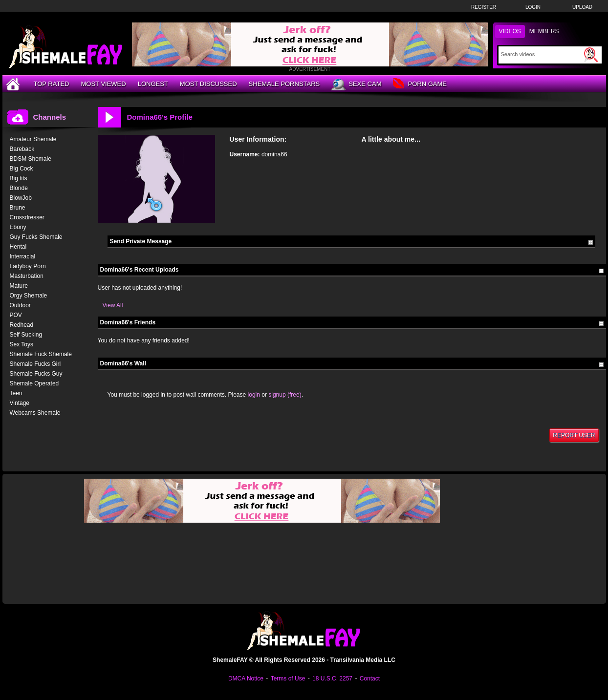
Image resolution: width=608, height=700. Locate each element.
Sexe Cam (356, 85)
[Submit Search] (591, 55)
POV (16, 315)
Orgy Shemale (29, 296)
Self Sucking (26, 335)
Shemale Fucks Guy (36, 374)
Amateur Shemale (33, 139)
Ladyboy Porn (28, 266)
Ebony (18, 227)
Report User (574, 435)
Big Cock (22, 169)
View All (113, 305)
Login (533, 7)
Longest (153, 84)
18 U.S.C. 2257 (332, 679)
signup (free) (285, 395)
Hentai (18, 247)
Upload (582, 7)
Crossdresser (27, 217)
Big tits (19, 178)
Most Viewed (103, 84)
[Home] (14, 84)
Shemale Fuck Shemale (41, 354)
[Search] (541, 54)
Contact (370, 679)
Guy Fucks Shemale (36, 237)
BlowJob (21, 198)
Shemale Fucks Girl (35, 364)
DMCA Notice (246, 679)
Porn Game (420, 84)
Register (484, 7)
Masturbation (27, 276)
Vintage (20, 403)
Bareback (22, 149)
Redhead (22, 325)
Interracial (23, 256)
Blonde (19, 188)
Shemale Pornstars (284, 84)
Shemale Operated (34, 383)
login (254, 395)
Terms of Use (288, 679)
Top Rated (52, 84)
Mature (19, 286)
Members (544, 31)
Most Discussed (208, 84)
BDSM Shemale (31, 159)
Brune (18, 208)
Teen (16, 393)
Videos (510, 31)
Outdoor (20, 305)
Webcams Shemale (35, 413)
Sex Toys (22, 344)
